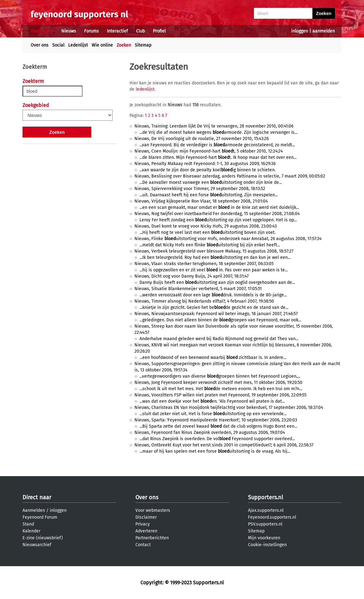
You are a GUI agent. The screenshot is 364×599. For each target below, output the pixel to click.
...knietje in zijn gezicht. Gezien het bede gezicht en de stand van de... (214, 307)
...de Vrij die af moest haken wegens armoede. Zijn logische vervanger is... (218, 132)
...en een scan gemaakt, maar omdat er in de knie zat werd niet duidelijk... (219, 207)
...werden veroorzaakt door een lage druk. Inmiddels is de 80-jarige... (213, 295)
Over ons (40, 45)
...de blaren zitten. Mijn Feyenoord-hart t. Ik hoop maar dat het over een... (218, 157)
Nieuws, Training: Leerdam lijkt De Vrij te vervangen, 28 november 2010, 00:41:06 (214, 126)
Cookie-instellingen (267, 545)
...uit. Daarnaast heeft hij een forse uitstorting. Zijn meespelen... (209, 195)
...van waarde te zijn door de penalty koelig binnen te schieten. (207, 170)
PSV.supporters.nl (265, 524)
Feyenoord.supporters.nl (272, 517)
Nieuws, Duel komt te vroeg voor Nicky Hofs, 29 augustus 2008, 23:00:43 (206, 226)
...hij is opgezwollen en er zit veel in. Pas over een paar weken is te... (214, 270)
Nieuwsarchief (37, 545)
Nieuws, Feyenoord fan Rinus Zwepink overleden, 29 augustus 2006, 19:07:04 (210, 433)
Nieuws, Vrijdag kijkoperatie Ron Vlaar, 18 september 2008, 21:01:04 (201, 201)
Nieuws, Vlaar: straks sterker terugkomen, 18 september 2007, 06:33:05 (204, 264)
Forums (91, 31)
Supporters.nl (265, 497)
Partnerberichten (152, 538)
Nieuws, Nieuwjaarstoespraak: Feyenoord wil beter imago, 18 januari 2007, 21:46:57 (216, 314)
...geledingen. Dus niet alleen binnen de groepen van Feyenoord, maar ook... (220, 320)
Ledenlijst (78, 45)
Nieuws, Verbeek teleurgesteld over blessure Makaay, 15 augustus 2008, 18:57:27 (214, 251)
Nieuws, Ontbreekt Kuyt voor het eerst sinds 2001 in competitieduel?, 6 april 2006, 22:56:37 (224, 445)
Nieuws (69, 31)
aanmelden (324, 31)
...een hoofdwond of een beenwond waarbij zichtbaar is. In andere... (213, 357)
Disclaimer (146, 517)
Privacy (143, 524)
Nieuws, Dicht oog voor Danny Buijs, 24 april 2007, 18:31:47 (192, 276)
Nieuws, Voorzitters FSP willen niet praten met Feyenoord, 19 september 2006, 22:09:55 (220, 395)
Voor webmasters (153, 510)
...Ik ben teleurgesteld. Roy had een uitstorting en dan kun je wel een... (215, 257)
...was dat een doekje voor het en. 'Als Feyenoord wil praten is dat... (212, 401)
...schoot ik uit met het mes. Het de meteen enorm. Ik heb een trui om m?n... (221, 389)
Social (58, 45)
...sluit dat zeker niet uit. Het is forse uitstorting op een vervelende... (213, 414)
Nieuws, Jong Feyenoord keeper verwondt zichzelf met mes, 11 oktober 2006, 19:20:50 (218, 383)
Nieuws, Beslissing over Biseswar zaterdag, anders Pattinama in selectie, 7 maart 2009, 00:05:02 (230, 176)
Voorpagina (42, 31)
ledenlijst (145, 89)
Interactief (117, 31)
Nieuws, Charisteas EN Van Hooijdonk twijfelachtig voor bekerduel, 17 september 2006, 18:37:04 (229, 408)
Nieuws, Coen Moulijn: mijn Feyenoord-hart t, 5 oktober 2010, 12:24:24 (209, 151)
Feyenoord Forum (40, 517)
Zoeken (124, 45)
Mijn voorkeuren (264, 538)
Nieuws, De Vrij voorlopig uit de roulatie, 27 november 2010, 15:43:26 (202, 139)
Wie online (102, 45)
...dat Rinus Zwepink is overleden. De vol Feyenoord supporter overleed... (217, 439)
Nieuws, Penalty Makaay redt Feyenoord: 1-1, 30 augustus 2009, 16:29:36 (205, 164)
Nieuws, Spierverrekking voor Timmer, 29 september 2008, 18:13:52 (200, 189)
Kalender (31, 531)
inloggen (300, 31)
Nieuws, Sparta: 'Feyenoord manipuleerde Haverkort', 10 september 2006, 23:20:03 (216, 420)
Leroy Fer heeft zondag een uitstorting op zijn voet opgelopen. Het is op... (218, 220)
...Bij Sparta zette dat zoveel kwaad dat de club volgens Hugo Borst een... (218, 426)
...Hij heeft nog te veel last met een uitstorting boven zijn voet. (207, 232)
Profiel (159, 31)
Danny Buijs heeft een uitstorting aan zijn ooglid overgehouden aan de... (217, 282)
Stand (28, 524)
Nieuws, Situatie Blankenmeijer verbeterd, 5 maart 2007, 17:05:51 (198, 289)
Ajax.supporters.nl (266, 510)
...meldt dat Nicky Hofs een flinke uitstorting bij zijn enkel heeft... (210, 245)
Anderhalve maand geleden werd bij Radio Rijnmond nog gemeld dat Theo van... (219, 339)
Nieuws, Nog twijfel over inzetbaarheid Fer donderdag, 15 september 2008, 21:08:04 (217, 214)
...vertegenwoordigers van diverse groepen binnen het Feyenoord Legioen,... (220, 376)
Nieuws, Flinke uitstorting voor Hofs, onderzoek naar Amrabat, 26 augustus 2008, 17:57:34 (228, 239)
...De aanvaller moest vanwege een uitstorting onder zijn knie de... (211, 182)
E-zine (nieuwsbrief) (43, 538)
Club (140, 31)
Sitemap (143, 45)
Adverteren (146, 531)
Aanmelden (34, 510)
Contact (143, 545)
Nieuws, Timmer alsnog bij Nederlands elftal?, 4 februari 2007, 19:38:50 (204, 301)
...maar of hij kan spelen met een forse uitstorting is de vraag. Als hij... (215, 451)
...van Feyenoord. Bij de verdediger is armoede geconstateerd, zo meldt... (217, 145)
